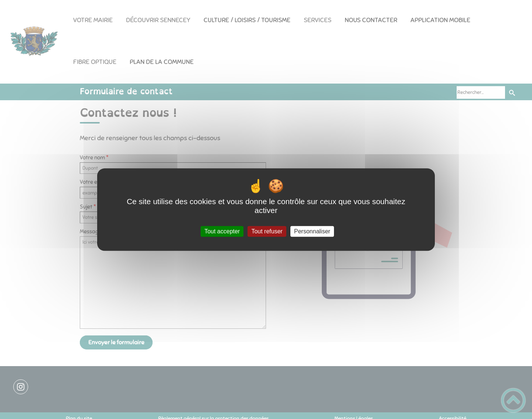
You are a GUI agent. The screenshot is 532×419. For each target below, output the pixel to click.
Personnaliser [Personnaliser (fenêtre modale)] (312, 231)
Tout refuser (267, 231)
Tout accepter (222, 231)
